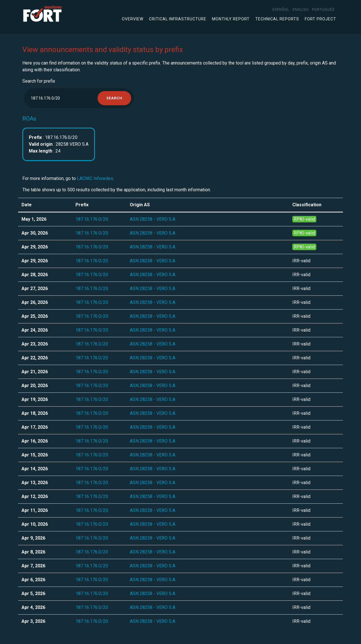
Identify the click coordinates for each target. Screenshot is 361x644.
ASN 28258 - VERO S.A (153, 219)
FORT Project (320, 19)
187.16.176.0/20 (92, 219)
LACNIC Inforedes (95, 178)
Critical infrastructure (178, 19)
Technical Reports (277, 19)
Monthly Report (231, 19)
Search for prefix (39, 81)
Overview (133, 19)
